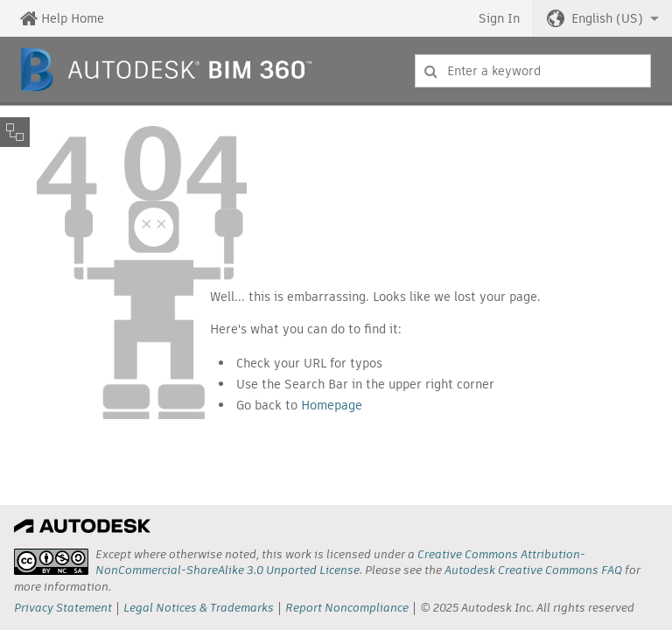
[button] (603, 18)
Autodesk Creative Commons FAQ (533, 570)
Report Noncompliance (347, 608)
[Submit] (431, 71)
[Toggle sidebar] (15, 132)
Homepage (332, 405)
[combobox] (533, 71)
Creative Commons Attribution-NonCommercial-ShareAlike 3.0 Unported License (340, 562)
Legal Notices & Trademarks (199, 608)
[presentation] (51, 562)
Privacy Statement (63, 608)
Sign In (499, 18)
